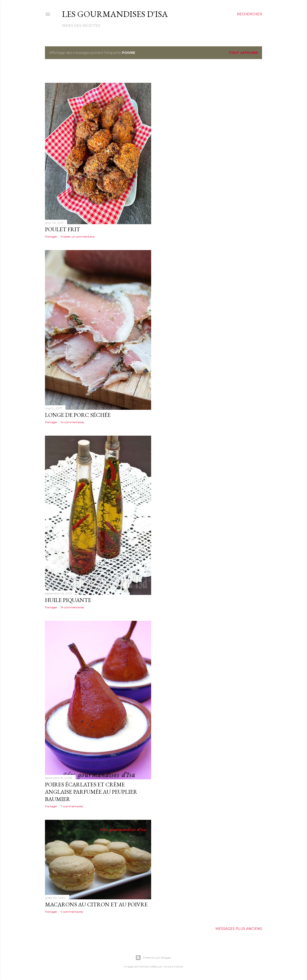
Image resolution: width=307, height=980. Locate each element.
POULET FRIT (63, 229)
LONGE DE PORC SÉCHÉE (78, 415)
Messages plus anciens (239, 929)
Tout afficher (243, 53)
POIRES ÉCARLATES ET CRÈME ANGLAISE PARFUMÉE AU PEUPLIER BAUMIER (91, 792)
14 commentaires (72, 422)
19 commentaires (72, 607)
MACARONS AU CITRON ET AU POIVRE (96, 904)
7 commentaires (72, 806)
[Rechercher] (249, 14)
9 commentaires (72, 912)
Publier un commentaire (78, 237)
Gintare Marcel (173, 966)
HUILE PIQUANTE (68, 600)
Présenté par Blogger (153, 958)
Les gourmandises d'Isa (115, 14)
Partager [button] (51, 237)
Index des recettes (81, 26)
